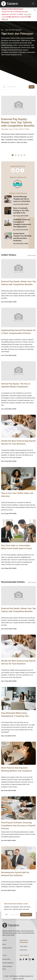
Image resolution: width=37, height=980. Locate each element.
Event (4, 944)
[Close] (35, 10)
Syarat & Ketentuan (8, 963)
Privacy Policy (6, 959)
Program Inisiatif (7, 948)
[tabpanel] (18, 125)
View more (28, 14)
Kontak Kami (23, 950)
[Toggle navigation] (33, 4)
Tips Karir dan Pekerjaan (13, 30)
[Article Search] (17, 87)
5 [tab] (24, 155)
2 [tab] (16, 155)
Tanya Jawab (23, 946)
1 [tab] (13, 155)
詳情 (7, 19)
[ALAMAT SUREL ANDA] (14, 915)
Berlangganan (26, 915)
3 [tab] (19, 155)
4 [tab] (22, 155)
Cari (32, 87)
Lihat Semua (32, 255)
